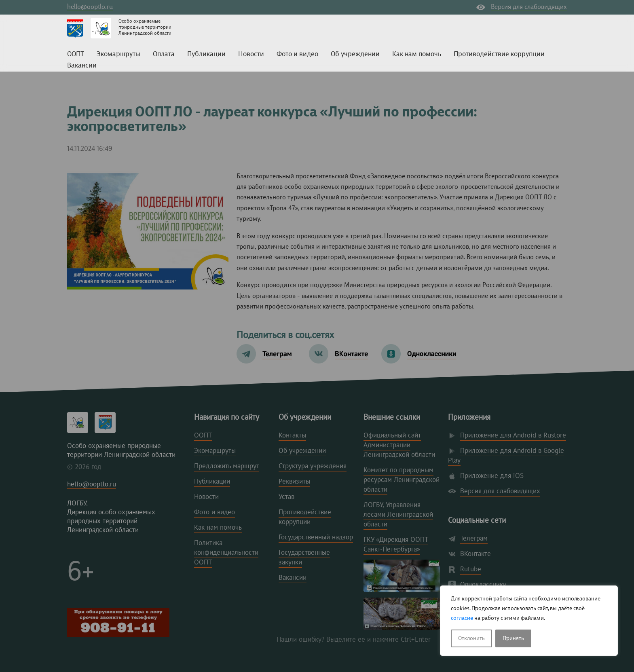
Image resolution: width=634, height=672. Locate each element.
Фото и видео (297, 54)
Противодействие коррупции (499, 54)
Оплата (164, 54)
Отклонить (471, 638)
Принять (513, 638)
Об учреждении (355, 54)
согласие (462, 618)
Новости (251, 54)
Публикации (206, 54)
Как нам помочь (417, 54)
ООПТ (76, 54)
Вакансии (82, 66)
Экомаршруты (118, 54)
